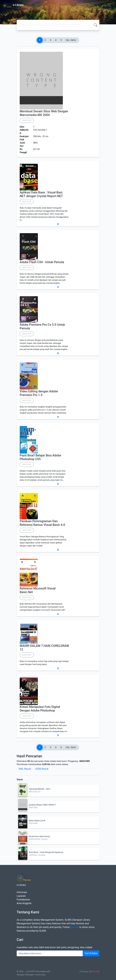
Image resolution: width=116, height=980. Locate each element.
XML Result (25, 769)
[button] (58, 224)
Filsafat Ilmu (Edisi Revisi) (39, 836)
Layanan (21, 896)
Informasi (22, 892)
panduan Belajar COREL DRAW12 (42, 805)
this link (75, 927)
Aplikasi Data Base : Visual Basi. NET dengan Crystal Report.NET (41, 194)
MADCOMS (27, 120)
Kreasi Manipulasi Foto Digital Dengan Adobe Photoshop (40, 709)
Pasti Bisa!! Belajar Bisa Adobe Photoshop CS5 (40, 457)
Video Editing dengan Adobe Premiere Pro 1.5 (39, 393)
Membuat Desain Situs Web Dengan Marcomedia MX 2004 (44, 113)
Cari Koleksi (91, 953)
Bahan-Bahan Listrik (37, 821)
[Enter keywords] (50, 953)
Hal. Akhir (71, 40)
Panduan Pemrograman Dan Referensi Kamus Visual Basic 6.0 (42, 523)
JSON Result (42, 769)
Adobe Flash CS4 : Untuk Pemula (42, 262)
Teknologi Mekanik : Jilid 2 (40, 789)
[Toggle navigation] (109, 5)
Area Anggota (24, 903)
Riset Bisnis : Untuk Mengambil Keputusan (46, 852)
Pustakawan (23, 900)
